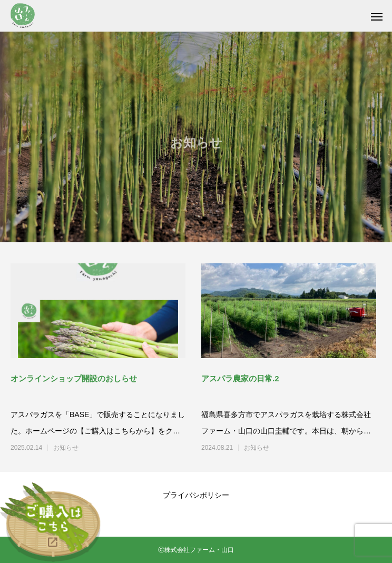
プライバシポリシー (196, 495)
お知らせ (66, 448)
